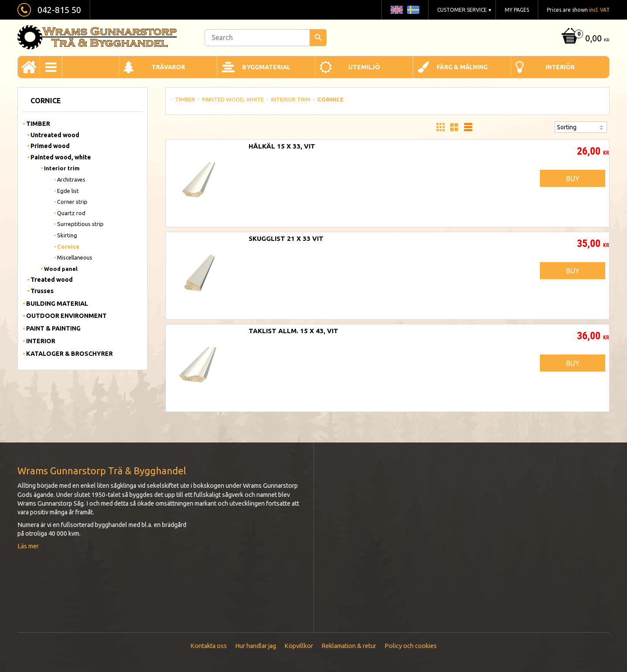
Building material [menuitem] (57, 304)
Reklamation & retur (349, 646)
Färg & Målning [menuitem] (462, 67)
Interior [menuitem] (41, 341)
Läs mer (28, 546)
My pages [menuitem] (517, 10)
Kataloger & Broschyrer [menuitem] (69, 354)
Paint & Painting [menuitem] (53, 328)
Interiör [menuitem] (560, 67)
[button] (440, 127)
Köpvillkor (299, 646)
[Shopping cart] (584, 39)
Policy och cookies (411, 646)
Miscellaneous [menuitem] (75, 257)
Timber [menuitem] (38, 124)
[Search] (318, 38)
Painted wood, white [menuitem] (61, 157)
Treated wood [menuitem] (52, 280)
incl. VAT (599, 10)
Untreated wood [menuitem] (55, 135)
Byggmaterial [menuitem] (266, 67)
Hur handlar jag (256, 646)
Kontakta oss (209, 646)
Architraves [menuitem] (71, 179)
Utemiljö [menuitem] (364, 67)
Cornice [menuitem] (68, 247)
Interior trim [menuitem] (62, 168)
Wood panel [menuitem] (61, 269)
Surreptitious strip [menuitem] (80, 224)
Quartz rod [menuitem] (71, 213)
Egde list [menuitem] (68, 191)
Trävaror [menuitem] (168, 67)
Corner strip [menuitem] (72, 202)
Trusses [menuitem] (42, 291)
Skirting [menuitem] (67, 235)
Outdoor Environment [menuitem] (66, 316)
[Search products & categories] (266, 38)
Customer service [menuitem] (462, 10)
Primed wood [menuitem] (50, 146)
